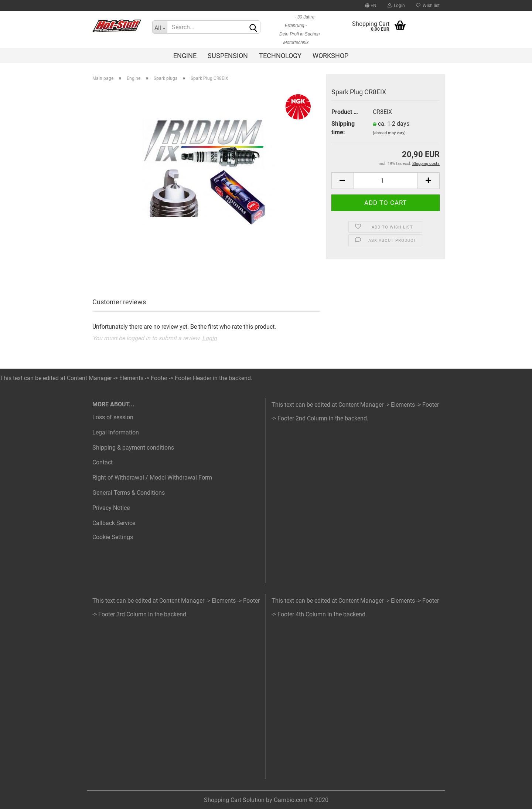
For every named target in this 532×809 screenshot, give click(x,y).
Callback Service (114, 523)
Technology (280, 56)
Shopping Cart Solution (234, 800)
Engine (185, 56)
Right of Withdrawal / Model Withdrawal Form (152, 478)
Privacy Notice (111, 508)
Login (396, 6)
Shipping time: (343, 128)
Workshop (330, 56)
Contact (103, 462)
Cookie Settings (113, 537)
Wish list (428, 6)
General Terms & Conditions (129, 493)
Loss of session (113, 417)
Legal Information (116, 432)
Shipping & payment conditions (133, 448)
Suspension (228, 56)
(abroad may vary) (389, 133)
